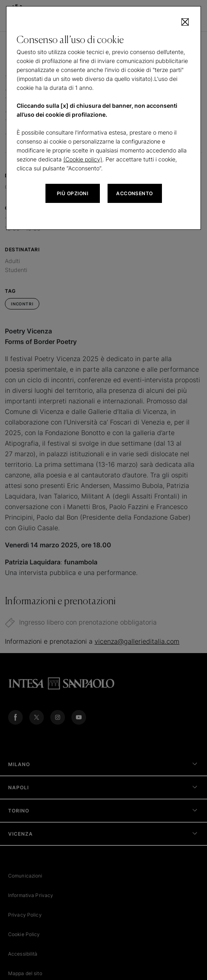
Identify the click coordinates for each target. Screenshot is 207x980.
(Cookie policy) (83, 159)
